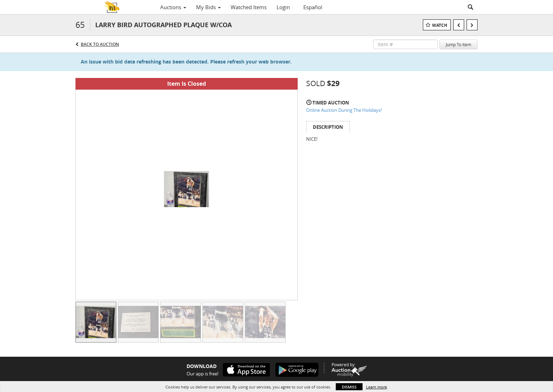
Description (328, 127)
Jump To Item (458, 44)
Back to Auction (100, 44)
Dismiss (349, 387)
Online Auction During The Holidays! (344, 110)
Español (313, 7)
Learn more (376, 387)
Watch (440, 25)
